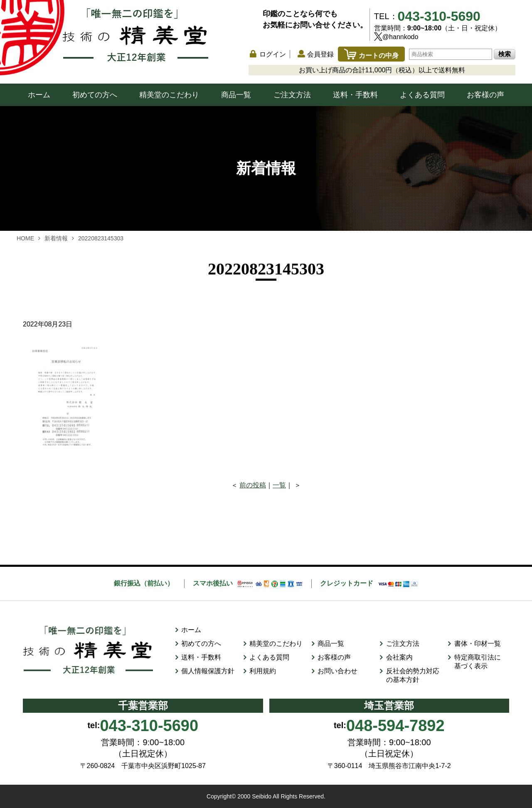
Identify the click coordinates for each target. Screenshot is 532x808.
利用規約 (263, 671)
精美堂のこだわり (169, 95)
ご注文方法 (292, 95)
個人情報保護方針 (208, 671)
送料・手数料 (355, 95)
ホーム (39, 95)
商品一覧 (236, 95)
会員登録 (320, 54)
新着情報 (56, 238)
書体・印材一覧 (478, 644)
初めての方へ (95, 95)
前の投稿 (253, 485)
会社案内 (399, 657)
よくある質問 (422, 95)
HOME (25, 238)
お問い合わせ (337, 671)
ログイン (273, 54)
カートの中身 (371, 56)
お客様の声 (485, 95)
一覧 (279, 485)
